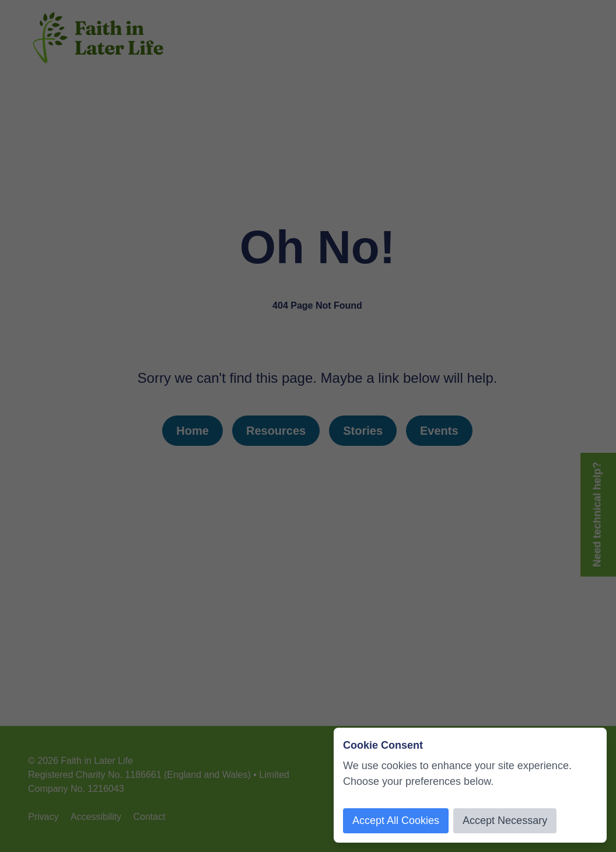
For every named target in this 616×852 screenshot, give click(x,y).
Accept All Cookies (396, 820)
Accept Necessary (505, 820)
